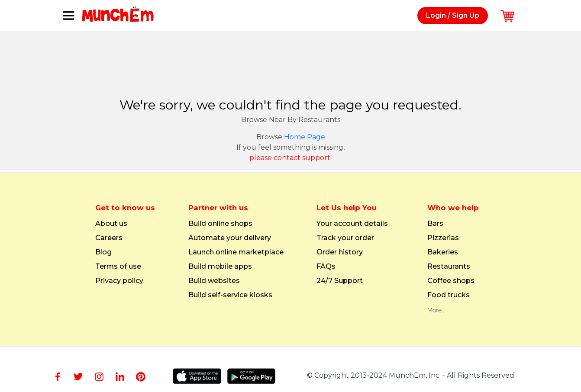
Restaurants (449, 267)
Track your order (345, 238)
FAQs (326, 267)
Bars (435, 224)
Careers (109, 238)
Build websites (214, 281)
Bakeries (443, 252)
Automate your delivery (230, 238)
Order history (340, 252)
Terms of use (118, 267)
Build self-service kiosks (230, 295)
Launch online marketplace (236, 252)
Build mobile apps (220, 267)
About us (111, 224)
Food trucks (449, 295)
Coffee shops (451, 281)
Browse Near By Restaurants (291, 120)
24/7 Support (340, 281)
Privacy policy (119, 281)
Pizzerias (443, 238)
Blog (103, 252)
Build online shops (220, 224)
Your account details (352, 224)
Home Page (305, 137)
